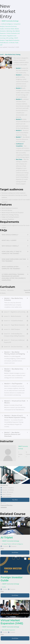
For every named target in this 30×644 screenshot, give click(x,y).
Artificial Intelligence (7, 24)
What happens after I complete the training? (11, 268)
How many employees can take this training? (14, 260)
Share (4, 503)
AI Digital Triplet (6, 544)
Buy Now (15, 500)
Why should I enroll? (10, 246)
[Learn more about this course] (15, 553)
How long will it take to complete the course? (12, 253)
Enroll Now (15, 553)
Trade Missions (4, 43)
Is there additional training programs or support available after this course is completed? (14, 277)
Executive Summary (11, 26)
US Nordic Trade (14, 43)
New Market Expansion (9, 630)
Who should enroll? (10, 235)
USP (1, 45)
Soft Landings (10, 38)
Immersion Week (9, 29)
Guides (2, 29)
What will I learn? (9, 240)
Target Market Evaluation (12, 40)
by (1, 21)
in (1, 24)
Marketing (9, 31)
